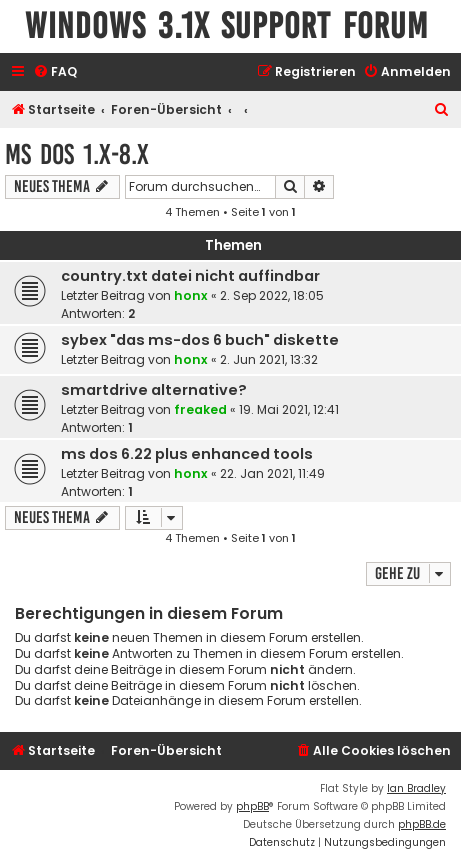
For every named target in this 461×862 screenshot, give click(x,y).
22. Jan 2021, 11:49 (272, 473)
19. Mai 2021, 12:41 (289, 409)
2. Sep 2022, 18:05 (272, 295)
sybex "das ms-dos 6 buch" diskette (200, 340)
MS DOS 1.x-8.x (77, 154)
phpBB (252, 806)
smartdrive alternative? (154, 390)
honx (191, 295)
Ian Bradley (416, 788)
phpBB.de (422, 824)
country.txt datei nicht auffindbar (190, 276)
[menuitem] (55, 72)
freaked (200, 409)
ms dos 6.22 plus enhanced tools (187, 454)
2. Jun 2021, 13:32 (269, 359)
